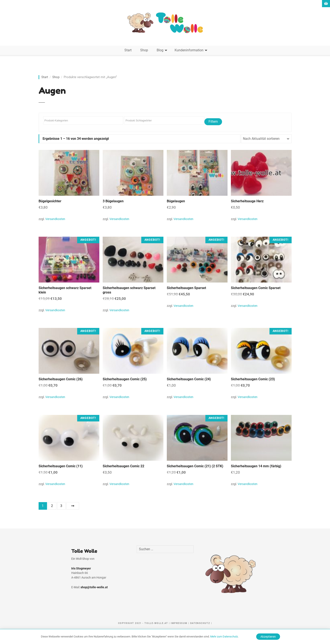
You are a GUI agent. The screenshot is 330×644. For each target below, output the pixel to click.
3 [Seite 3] (61, 506)
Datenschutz (200, 623)
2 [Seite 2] (52, 506)
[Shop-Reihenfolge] (266, 139)
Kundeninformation (189, 50)
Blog (160, 50)
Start (128, 50)
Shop (144, 50)
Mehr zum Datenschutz (224, 637)
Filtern (213, 122)
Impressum (179, 623)
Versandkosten (55, 219)
